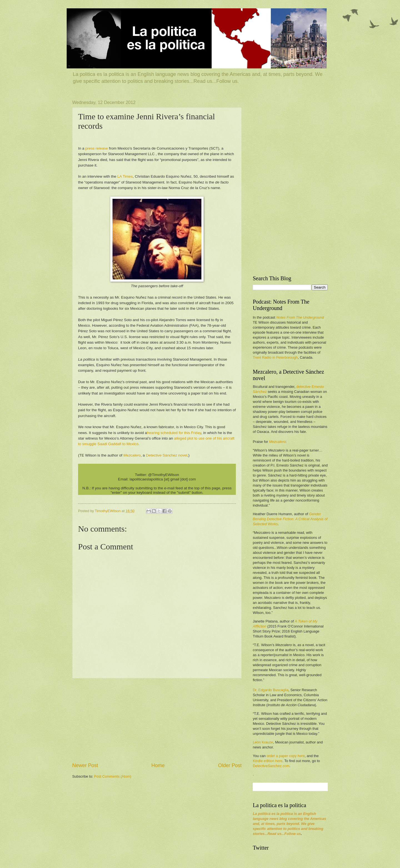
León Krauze (263, 742)
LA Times (125, 176)
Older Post (230, 765)
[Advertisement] (157, 720)
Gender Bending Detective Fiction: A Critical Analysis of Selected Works (290, 519)
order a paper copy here (286, 756)
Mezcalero (277, 442)
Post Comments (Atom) (113, 776)
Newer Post (85, 765)
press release (97, 148)
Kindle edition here (268, 761)
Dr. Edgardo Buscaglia (271, 690)
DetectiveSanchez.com (271, 766)
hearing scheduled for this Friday (174, 433)
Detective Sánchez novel (167, 455)
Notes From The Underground (300, 317)
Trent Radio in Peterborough (275, 357)
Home (158, 765)
